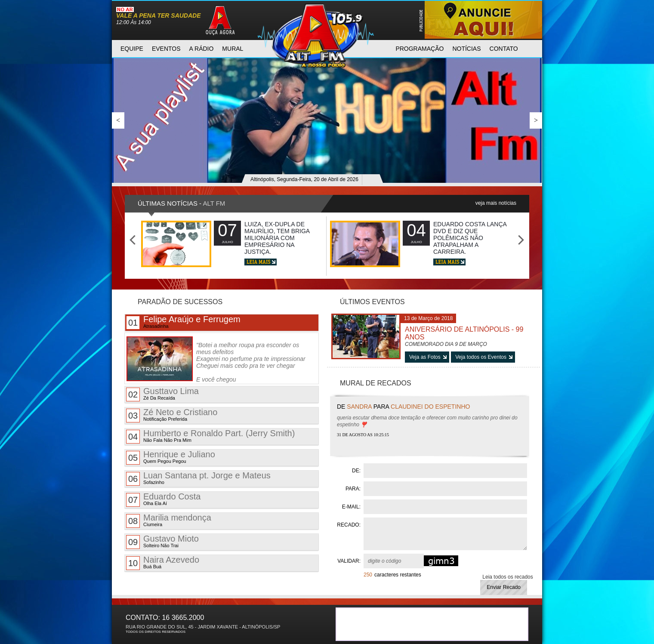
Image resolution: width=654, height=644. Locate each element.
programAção (420, 49)
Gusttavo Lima (162, 394)
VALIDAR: (349, 561)
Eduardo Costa (163, 499)
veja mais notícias (496, 203)
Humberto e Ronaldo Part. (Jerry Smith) (210, 436)
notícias (466, 49)
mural (233, 49)
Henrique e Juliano (171, 457)
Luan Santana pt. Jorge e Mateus (198, 478)
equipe (132, 49)
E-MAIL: (351, 507)
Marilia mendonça (169, 520)
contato (504, 49)
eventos (166, 49)
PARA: (353, 489)
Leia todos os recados (507, 577)
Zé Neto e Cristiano (172, 415)
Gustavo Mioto (162, 541)
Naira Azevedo (163, 562)
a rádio (202, 49)
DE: (356, 471)
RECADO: (349, 525)
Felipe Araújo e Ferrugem (183, 322)
